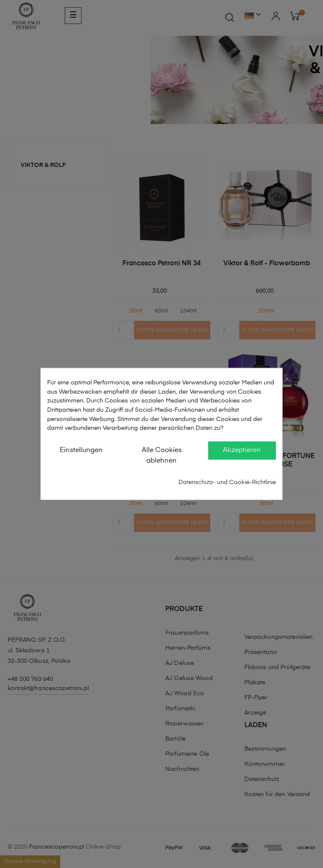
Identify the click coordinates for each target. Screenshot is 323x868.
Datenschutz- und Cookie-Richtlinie (227, 482)
